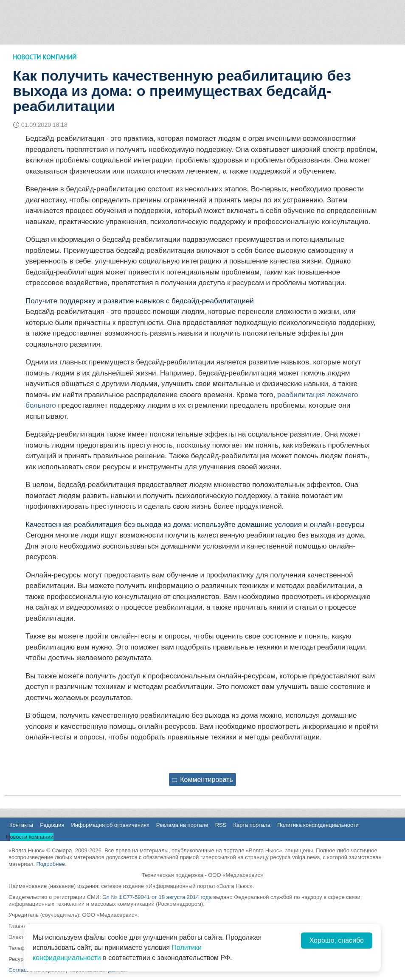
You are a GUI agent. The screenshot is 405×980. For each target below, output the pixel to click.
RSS (221, 825)
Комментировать (202, 780)
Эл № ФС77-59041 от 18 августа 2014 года (157, 897)
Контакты (21, 825)
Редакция (52, 825)
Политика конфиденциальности (318, 825)
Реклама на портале (182, 825)
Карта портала (252, 825)
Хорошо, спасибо (337, 940)
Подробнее (50, 864)
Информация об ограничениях (110, 825)
